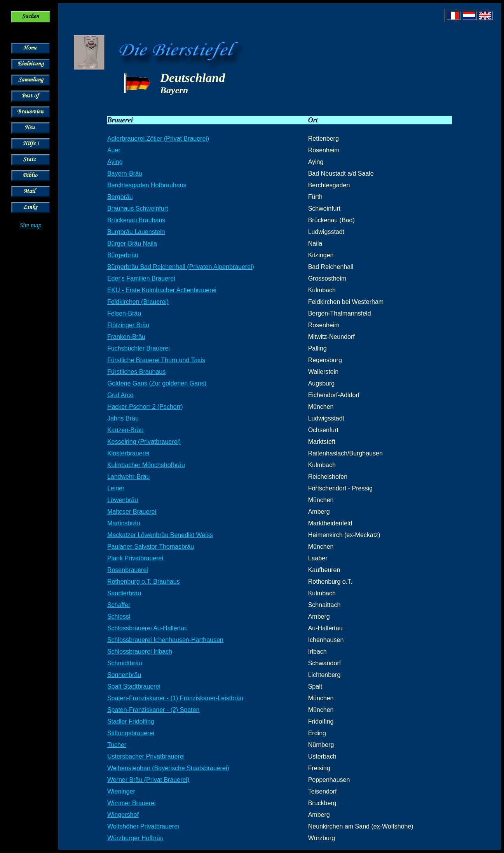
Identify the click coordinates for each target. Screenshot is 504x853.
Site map (31, 225)
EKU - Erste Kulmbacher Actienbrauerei (162, 290)
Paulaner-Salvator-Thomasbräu (151, 547)
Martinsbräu (124, 523)
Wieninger (121, 791)
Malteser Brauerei (132, 512)
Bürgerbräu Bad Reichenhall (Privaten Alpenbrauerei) (181, 267)
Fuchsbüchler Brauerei (139, 348)
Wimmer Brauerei (131, 803)
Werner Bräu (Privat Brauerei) (148, 780)
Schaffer (119, 605)
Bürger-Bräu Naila (132, 243)
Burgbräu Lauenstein (136, 232)
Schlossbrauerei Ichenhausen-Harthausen (165, 640)
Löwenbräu (123, 500)
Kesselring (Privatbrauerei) (144, 442)
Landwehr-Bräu (128, 477)
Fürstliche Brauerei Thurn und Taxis (156, 360)
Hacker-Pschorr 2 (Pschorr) (145, 407)
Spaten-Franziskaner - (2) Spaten (153, 710)
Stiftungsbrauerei (131, 733)
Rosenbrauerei (128, 570)
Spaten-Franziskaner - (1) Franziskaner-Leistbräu (175, 698)
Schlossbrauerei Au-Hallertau (147, 628)
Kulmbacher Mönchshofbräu (146, 465)
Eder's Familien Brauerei (141, 278)
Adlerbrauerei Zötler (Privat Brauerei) (158, 139)
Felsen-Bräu (124, 313)
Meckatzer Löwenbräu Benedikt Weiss (160, 535)
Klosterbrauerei (128, 453)
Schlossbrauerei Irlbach (140, 652)
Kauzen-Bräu (125, 430)
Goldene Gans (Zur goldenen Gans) (157, 383)
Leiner (116, 488)
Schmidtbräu (125, 663)
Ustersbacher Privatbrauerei (146, 756)
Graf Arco (120, 395)
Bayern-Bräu (125, 174)
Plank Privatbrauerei (135, 558)
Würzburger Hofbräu (135, 838)
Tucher (117, 745)
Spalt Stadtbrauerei (134, 686)
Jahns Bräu (123, 418)
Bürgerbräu (123, 255)
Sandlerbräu (124, 593)
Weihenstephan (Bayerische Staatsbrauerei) (168, 768)
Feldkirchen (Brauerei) (138, 302)
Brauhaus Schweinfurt (138, 208)
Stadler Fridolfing (131, 721)
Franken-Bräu (126, 337)
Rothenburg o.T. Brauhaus (144, 582)
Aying (115, 162)
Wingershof (123, 815)
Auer (114, 150)
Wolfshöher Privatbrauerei (143, 826)
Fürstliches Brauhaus (136, 372)
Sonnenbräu (124, 675)
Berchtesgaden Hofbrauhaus (147, 185)
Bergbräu (120, 197)
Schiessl (119, 617)
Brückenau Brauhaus (136, 220)
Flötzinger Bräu (128, 325)
